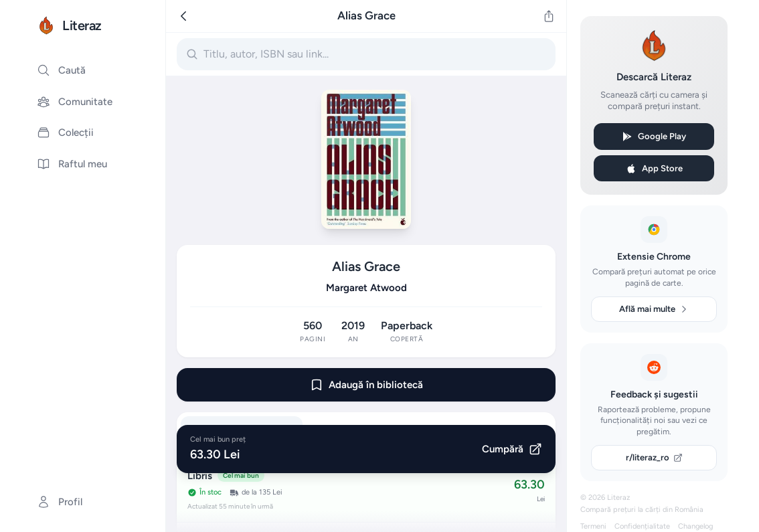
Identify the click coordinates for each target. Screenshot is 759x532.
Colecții (65, 132)
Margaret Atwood (366, 288)
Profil (60, 502)
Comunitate (75, 102)
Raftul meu (72, 164)
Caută (61, 70)
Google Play (654, 137)
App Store (654, 169)
